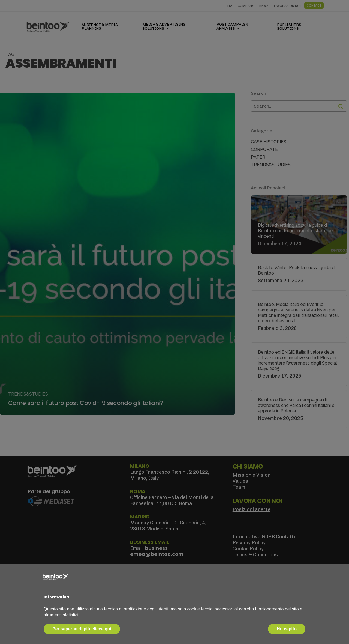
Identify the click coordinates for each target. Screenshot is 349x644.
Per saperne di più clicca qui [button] (82, 629)
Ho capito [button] (287, 629)
